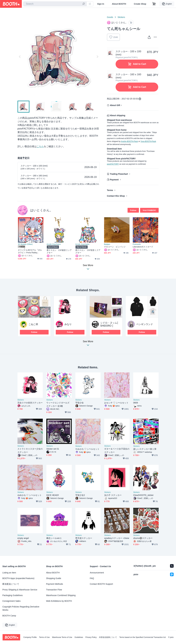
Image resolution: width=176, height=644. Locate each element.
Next (97, 57)
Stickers (121, 17)
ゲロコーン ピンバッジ (115, 247)
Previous (20, 57)
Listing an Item (9, 573)
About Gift (115, 105)
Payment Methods (55, 584)
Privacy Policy (91, 637)
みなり (68, 324)
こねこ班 (33, 324)
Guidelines (79, 637)
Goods (110, 17)
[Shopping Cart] (154, 4)
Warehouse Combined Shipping (61, 595)
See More (88, 344)
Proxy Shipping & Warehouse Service (20, 590)
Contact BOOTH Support (101, 584)
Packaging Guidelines (12, 595)
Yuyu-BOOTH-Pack (148, 141)
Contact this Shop (116, 196)
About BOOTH (119, 4)
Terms (110, 190)
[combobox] (55, 4)
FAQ (92, 578)
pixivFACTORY (113, 164)
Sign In (101, 4)
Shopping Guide (54, 578)
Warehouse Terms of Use (62, 637)
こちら (40, 146)
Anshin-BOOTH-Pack (129, 141)
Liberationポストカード (143, 247)
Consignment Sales (11, 601)
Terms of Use (44, 637)
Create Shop (140, 4)
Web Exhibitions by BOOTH (59, 601)
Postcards (137, 244)
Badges (107, 244)
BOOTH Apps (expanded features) (18, 578)
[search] (84, 4)
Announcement (97, 573)
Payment (114, 180)
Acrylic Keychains (54, 244)
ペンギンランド (145, 324)
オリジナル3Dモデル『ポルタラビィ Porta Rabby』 (30, 251)
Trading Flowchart (119, 174)
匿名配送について (11, 584)
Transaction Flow (54, 590)
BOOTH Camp (9, 616)
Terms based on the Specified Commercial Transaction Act (143, 637)
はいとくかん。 (41, 210)
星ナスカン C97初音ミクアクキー (88, 251)
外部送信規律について (108, 637)
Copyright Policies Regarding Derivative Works (21, 608)
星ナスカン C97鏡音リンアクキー (59, 251)
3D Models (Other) (25, 244)
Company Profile (30, 637)
